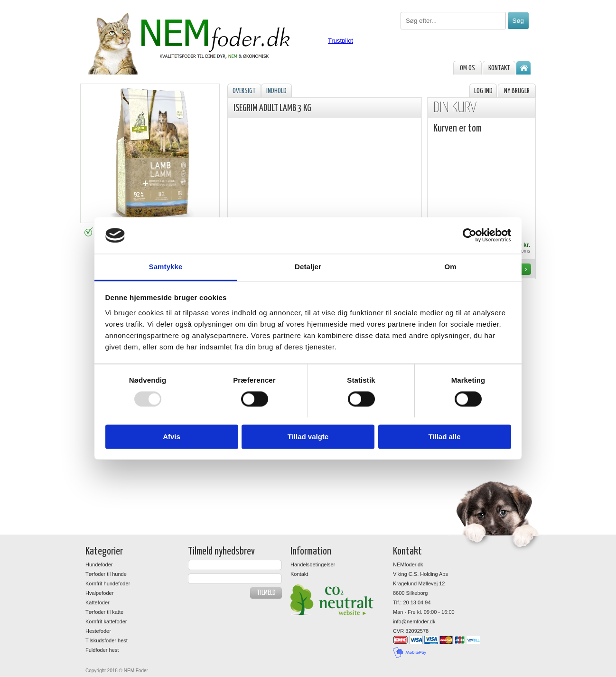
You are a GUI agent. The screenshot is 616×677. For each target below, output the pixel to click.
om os (467, 68)
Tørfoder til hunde (106, 574)
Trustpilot (341, 41)
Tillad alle (444, 437)
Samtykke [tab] (166, 267)
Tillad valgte (308, 437)
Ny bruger (517, 91)
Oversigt (244, 91)
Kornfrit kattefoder (106, 621)
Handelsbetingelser (313, 564)
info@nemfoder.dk (414, 621)
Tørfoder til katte (104, 612)
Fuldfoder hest (102, 650)
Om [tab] (450, 267)
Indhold (276, 91)
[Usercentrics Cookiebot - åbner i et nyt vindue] (470, 235)
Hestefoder (98, 631)
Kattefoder (98, 602)
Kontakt (499, 68)
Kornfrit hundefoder (108, 583)
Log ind (483, 91)
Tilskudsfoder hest (107, 640)
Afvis (172, 437)
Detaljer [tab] (308, 267)
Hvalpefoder (99, 593)
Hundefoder (99, 564)
